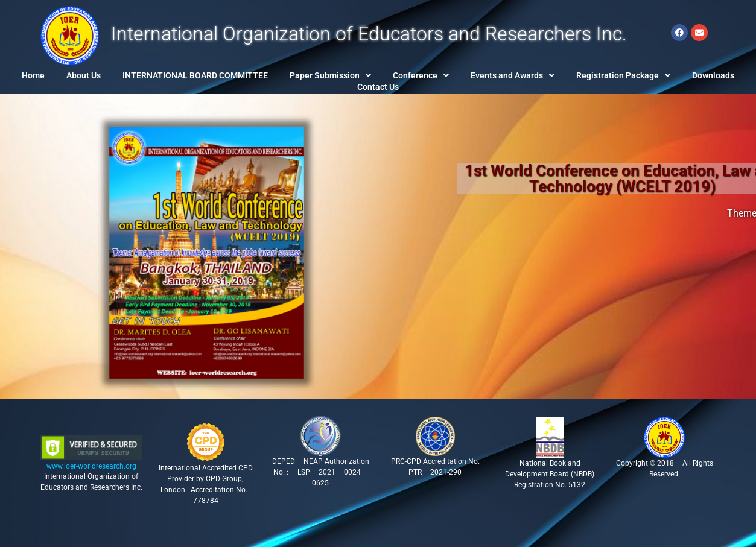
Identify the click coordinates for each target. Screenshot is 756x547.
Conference (421, 75)
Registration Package (623, 75)
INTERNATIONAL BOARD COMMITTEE (195, 75)
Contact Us (378, 87)
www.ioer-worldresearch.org (91, 466)
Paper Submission (330, 75)
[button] (330, 75)
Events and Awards (513, 75)
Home (33, 75)
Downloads (713, 75)
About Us (84, 75)
